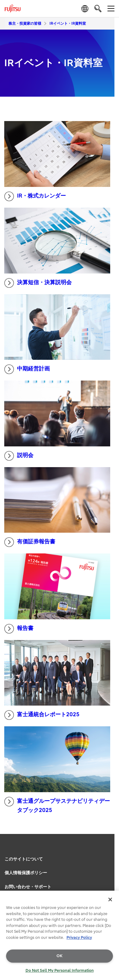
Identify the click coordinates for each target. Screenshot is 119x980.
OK (59, 956)
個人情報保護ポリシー (26, 873)
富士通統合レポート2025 (42, 715)
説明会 (19, 456)
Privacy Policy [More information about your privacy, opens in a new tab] (79, 937)
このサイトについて (24, 859)
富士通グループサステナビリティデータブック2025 (57, 805)
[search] (98, 8)
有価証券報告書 (30, 542)
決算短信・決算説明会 (38, 283)
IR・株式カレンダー (35, 196)
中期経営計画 (27, 369)
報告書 (19, 629)
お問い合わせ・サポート (28, 887)
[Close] (110, 900)
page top (108, 849)
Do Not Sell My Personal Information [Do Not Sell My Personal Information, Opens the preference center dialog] (60, 970)
